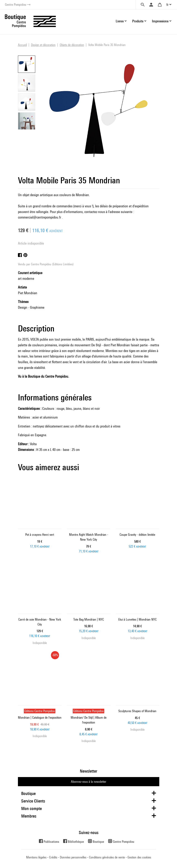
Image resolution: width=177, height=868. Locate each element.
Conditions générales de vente (107, 857)
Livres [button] (120, 21)
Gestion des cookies (139, 857)
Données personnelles (73, 857)
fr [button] (167, 5)
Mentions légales (36, 857)
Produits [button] (138, 21)
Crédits (53, 857)
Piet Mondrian (28, 293)
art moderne (26, 278)
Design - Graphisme (31, 307)
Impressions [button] (160, 21)
